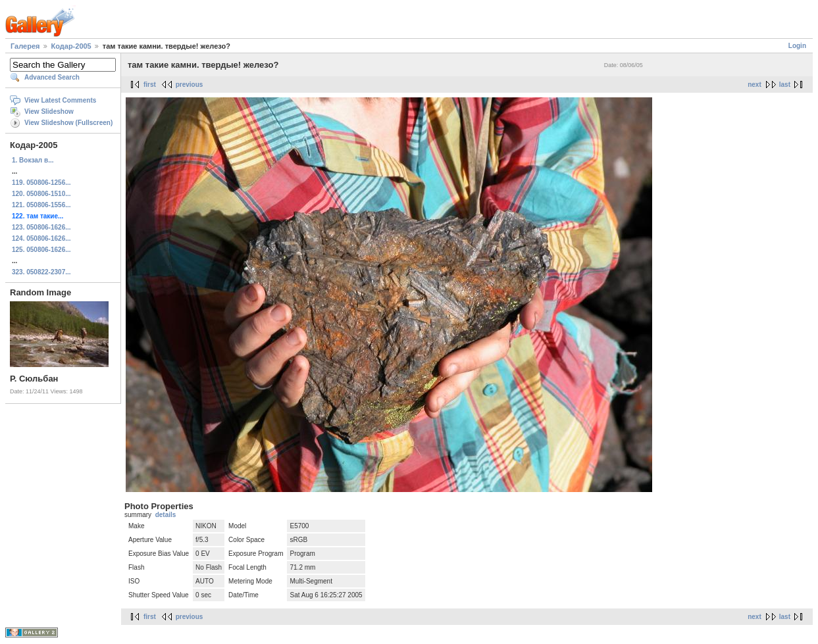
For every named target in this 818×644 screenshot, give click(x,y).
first (150, 85)
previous (190, 85)
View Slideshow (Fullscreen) (68, 123)
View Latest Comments (60, 100)
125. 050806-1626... (41, 250)
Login (797, 46)
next (754, 85)
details (166, 515)
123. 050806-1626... (41, 227)
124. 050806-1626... (41, 238)
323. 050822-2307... (41, 272)
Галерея (25, 46)
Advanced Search (52, 77)
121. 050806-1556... (41, 205)
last (785, 85)
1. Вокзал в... (33, 160)
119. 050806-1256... (41, 183)
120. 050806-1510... (41, 194)
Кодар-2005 (71, 46)
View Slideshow (49, 111)
